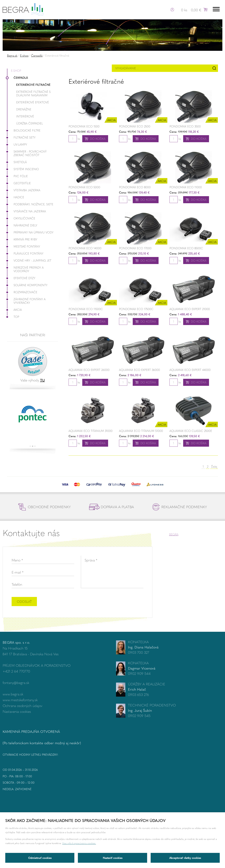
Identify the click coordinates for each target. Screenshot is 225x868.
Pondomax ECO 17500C (136, 309)
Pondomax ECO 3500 (185, 126)
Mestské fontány (24, 246)
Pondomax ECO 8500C (186, 248)
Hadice (16, 197)
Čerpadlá (37, 55)
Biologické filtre (24, 130)
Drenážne (24, 109)
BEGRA (174, 534)
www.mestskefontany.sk (20, 700)
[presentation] (117, 602)
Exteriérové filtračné (33, 85)
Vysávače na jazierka (26, 211)
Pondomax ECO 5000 (84, 187)
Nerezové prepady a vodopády (25, 269)
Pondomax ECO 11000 (186, 187)
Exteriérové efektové (33, 102)
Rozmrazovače (22, 292)
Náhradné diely (22, 225)
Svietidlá (17, 162)
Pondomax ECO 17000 (135, 248)
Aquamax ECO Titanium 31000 (91, 431)
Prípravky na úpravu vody (30, 232)
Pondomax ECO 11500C (86, 309)
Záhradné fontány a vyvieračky (26, 301)
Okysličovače (21, 218)
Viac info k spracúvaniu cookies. (79, 843)
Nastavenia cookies (17, 711)
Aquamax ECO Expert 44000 (190, 370)
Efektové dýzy (21, 278)
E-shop (24, 55)
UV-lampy (17, 144)
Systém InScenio (23, 169)
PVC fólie (17, 176)
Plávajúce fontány (25, 253)
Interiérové (25, 116)
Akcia (14, 310)
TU (42, 380)
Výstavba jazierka (24, 190)
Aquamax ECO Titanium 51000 (141, 431)
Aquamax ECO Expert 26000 (89, 370)
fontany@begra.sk (16, 682)
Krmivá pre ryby (22, 239)
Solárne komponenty (27, 285)
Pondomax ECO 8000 (135, 187)
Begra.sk (12, 55)
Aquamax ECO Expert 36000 (139, 370)
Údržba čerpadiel (30, 123)
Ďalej (214, 466)
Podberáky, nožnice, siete (30, 204)
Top (13, 317)
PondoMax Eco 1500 (84, 126)
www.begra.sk (13, 694)
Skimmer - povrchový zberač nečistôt (27, 153)
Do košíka (98, 139)
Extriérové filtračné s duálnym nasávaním (33, 93)
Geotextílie (19, 183)
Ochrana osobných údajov (22, 705)
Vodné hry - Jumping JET (29, 260)
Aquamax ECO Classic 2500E (191, 431)
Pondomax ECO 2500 (135, 126)
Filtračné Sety (21, 137)
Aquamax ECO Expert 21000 (190, 309)
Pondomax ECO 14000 (85, 248)
